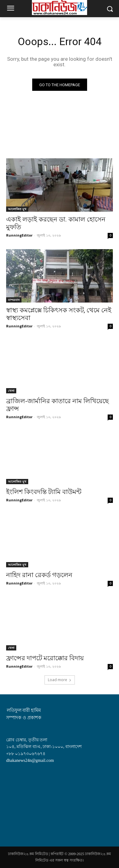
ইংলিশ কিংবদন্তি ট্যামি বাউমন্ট (44, 492)
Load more (60, 680)
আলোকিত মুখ (17, 209)
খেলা (11, 391)
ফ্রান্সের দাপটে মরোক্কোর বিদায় (45, 658)
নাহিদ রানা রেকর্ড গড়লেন (39, 575)
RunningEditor (19, 235)
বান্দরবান (14, 300)
